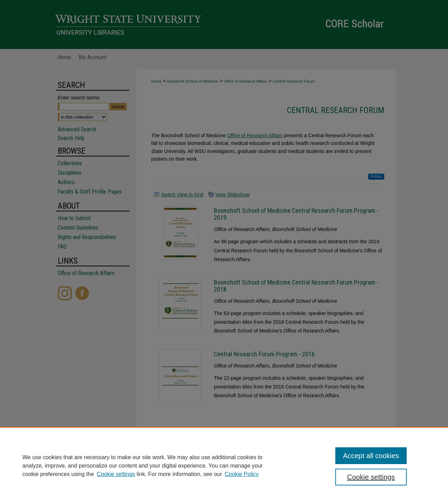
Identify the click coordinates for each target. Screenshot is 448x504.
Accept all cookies (371, 456)
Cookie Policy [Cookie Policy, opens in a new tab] (242, 474)
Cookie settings (116, 474)
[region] (224, 465)
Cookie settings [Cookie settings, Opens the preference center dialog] (371, 477)
